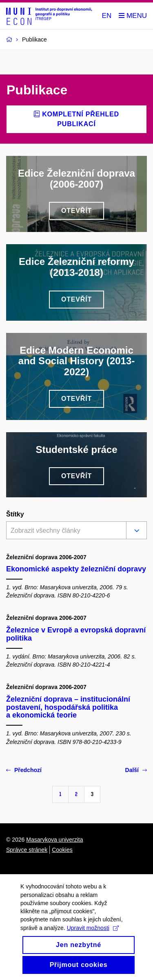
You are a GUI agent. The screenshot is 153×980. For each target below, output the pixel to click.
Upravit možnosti (93, 944)
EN (107, 16)
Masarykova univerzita (54, 840)
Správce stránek (27, 850)
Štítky (15, 514)
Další (136, 770)
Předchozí (24, 770)
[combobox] (65, 531)
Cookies (62, 850)
